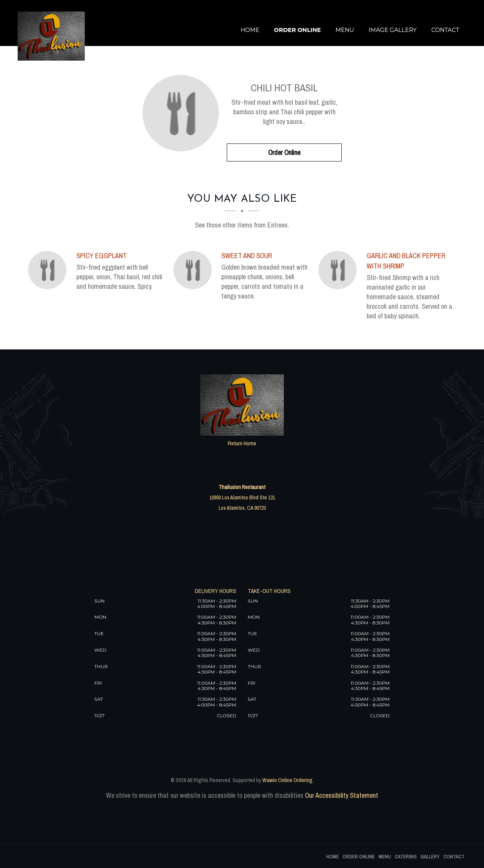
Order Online (297, 30)
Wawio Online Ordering (287, 780)
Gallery (430, 857)
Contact (445, 30)
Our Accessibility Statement (341, 795)
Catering (406, 857)
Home (250, 30)
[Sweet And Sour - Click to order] (194, 270)
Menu (345, 30)
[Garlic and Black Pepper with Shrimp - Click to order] (339, 270)
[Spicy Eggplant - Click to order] (49, 270)
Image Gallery (393, 30)
